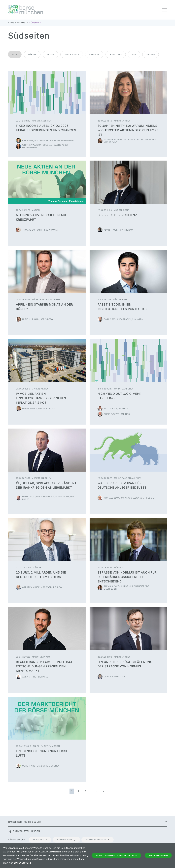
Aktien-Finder (66, 840)
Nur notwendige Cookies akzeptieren (116, 855)
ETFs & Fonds (72, 54)
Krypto (151, 54)
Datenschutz (22, 863)
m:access (40, 840)
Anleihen (94, 54)
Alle (15, 54)
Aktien (50, 54)
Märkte (32, 54)
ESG (134, 54)
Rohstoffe (116, 54)
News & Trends (17, 23)
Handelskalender (98, 840)
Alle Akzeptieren (158, 855)
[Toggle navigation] (165, 10)
